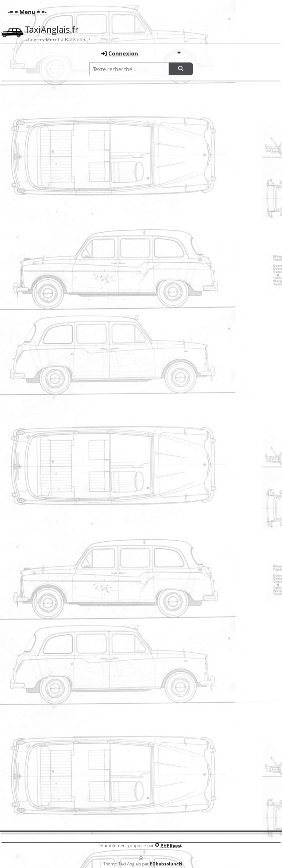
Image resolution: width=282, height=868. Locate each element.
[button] (26, 12)
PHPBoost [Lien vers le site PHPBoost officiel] (171, 845)
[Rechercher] (181, 69)
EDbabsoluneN (166, 864)
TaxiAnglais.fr (52, 29)
